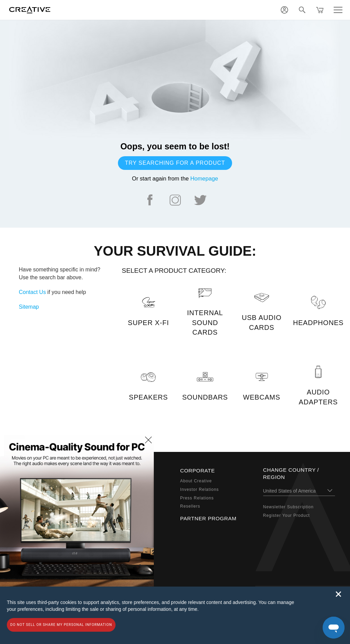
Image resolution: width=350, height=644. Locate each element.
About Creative (196, 481)
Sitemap (29, 307)
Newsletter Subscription (288, 507)
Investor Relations (199, 489)
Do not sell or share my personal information (61, 625)
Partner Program (208, 518)
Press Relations (197, 498)
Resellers (190, 506)
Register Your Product (287, 515)
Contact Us (32, 292)
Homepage (204, 179)
